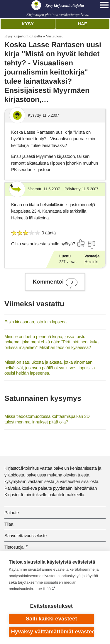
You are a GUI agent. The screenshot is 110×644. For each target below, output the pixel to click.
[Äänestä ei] (91, 245)
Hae (82, 24)
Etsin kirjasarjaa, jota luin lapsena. (36, 322)
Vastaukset (54, 36)
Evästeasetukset (51, 606)
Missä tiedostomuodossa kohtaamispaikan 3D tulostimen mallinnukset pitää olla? (47, 419)
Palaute (12, 513)
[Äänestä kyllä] (81, 243)
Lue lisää (43, 589)
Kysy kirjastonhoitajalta (23, 36)
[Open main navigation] (104, 5)
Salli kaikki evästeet (51, 619)
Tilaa (9, 524)
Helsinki (91, 262)
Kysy (28, 24)
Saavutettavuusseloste (26, 535)
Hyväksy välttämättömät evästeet (53, 632)
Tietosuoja (14, 547)
